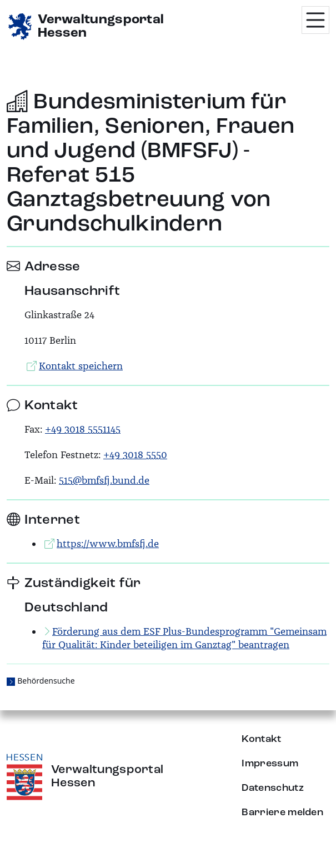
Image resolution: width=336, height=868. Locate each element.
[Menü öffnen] (315, 20)
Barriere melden (282, 812)
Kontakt (261, 739)
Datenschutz (273, 788)
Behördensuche (46, 681)
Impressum (270, 764)
